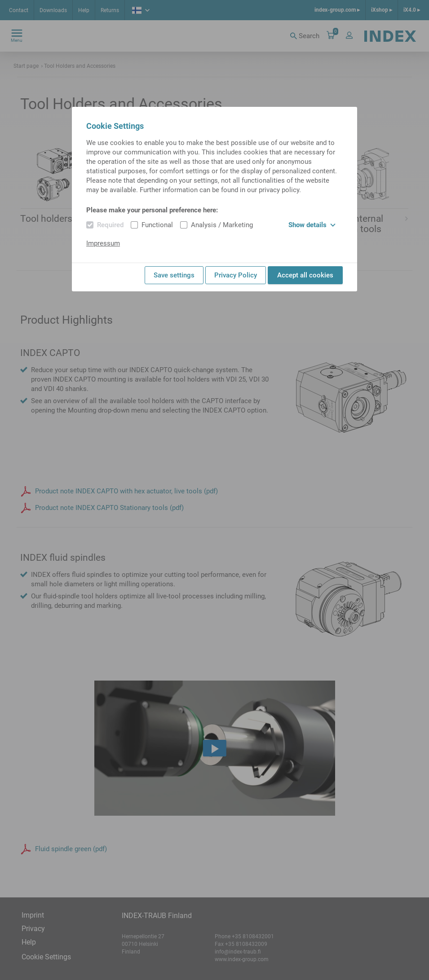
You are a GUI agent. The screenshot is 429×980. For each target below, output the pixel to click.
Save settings (174, 275)
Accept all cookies (305, 275)
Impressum (103, 243)
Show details (312, 225)
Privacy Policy (236, 275)
